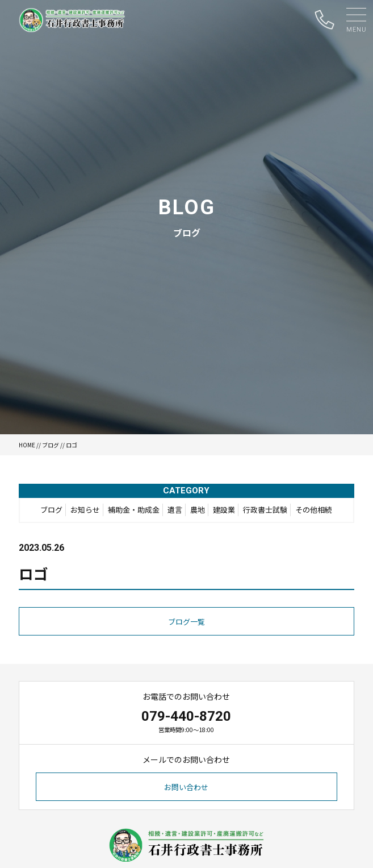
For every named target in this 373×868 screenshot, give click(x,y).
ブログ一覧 (186, 622)
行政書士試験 (265, 510)
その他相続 (314, 510)
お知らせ (85, 510)
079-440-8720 (186, 716)
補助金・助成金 (134, 510)
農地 (198, 510)
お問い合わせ (186, 787)
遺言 (175, 510)
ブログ (51, 445)
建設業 (224, 510)
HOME (27, 445)
